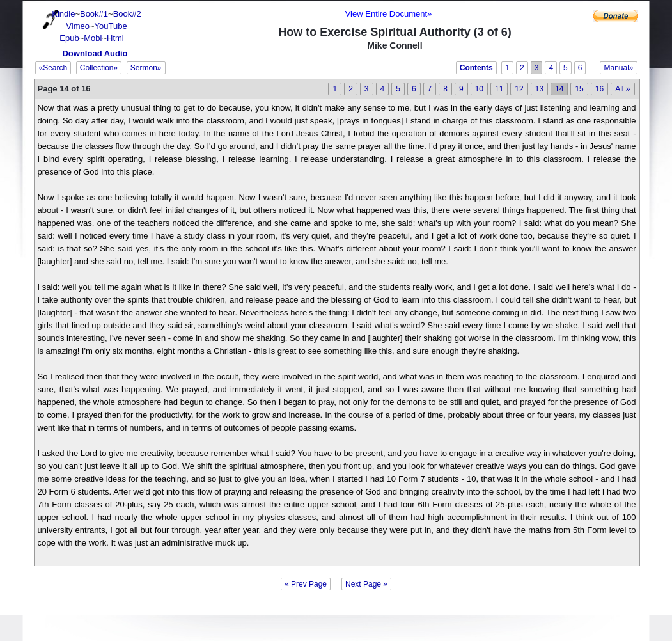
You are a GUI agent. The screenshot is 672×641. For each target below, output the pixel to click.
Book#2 (127, 14)
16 (599, 89)
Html (115, 38)
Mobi (93, 38)
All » (622, 89)
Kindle (63, 14)
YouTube (111, 26)
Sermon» (146, 68)
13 (539, 89)
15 (579, 89)
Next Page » (366, 584)
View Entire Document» (389, 14)
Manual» (618, 68)
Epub (69, 38)
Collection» (99, 68)
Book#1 (94, 14)
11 (499, 89)
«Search (53, 68)
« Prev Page (306, 584)
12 (519, 89)
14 (559, 89)
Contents (476, 68)
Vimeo (78, 26)
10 (479, 89)
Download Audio (95, 53)
